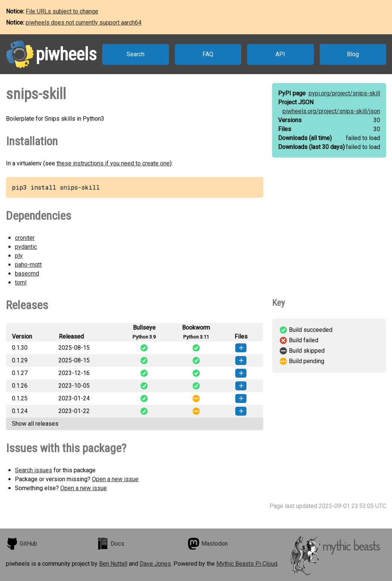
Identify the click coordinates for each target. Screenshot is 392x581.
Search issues (34, 470)
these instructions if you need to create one (113, 163)
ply (19, 256)
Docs (111, 544)
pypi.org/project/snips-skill (344, 93)
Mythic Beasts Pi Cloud (247, 564)
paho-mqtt (28, 265)
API (280, 54)
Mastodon (208, 544)
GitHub (22, 544)
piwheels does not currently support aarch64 (84, 23)
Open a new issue (115, 479)
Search (136, 54)
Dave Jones (155, 564)
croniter (25, 238)
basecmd (27, 274)
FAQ (208, 54)
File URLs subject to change (62, 11)
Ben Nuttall (113, 564)
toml (21, 282)
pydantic (26, 247)
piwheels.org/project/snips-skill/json (331, 111)
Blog (353, 54)
